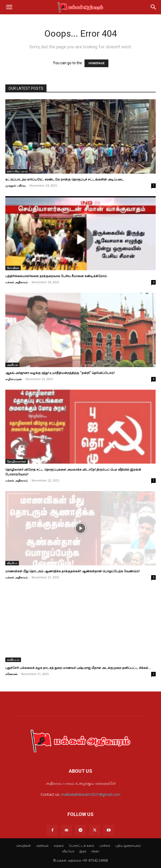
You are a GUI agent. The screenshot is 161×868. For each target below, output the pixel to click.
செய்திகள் (13, 268)
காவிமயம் (13, 660)
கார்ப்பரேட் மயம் (17, 171)
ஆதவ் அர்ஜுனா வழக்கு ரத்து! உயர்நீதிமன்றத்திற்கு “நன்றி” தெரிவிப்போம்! (60, 373)
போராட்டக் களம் (82, 846)
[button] (9, 7)
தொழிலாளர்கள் (16, 461)
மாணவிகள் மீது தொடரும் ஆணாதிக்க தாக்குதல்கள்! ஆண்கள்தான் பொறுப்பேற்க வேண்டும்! (72, 571)
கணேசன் (11, 674)
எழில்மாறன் (14, 379)
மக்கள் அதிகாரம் (17, 282)
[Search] (154, 7)
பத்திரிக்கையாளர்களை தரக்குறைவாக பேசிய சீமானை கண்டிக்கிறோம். (57, 276)
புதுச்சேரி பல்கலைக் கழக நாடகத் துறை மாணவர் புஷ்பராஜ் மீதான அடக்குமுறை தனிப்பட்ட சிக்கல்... (78, 668)
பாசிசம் (105, 846)
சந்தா (95, 851)
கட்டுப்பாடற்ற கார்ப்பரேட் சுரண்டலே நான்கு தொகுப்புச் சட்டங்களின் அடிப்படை (65, 179)
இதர (83, 851)
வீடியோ (12, 563)
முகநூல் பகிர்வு (16, 185)
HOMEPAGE (96, 63)
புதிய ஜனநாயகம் (128, 846)
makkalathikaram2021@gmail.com (91, 794)
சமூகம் (59, 846)
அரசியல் (12, 365)
